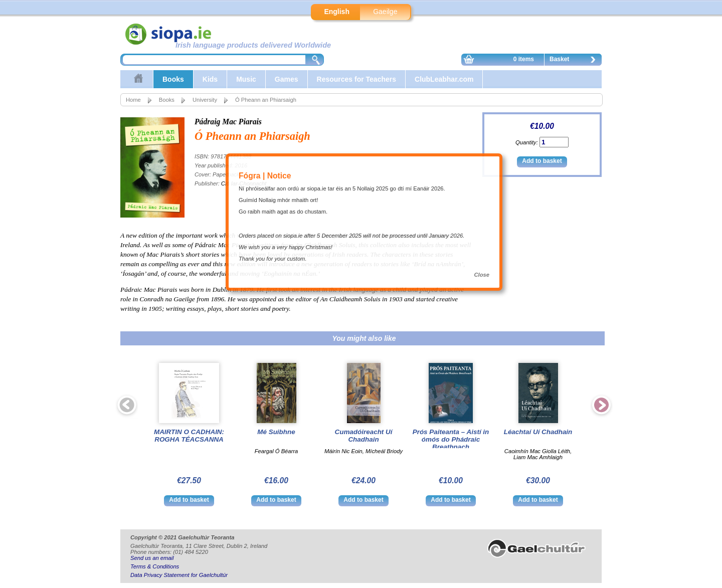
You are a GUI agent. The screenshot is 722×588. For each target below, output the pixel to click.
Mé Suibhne (276, 432)
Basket (575, 61)
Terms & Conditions (155, 566)
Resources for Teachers (356, 79)
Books (173, 79)
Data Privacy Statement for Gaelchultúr (179, 575)
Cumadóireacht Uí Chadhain (364, 436)
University (205, 100)
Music (246, 79)
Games (287, 79)
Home (133, 100)
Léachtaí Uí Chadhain (538, 432)
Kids (210, 79)
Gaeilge (385, 12)
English (337, 12)
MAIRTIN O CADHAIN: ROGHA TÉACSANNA (189, 436)
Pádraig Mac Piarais (228, 122)
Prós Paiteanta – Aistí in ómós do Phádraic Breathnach (451, 439)
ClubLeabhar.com (444, 79)
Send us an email (152, 558)
